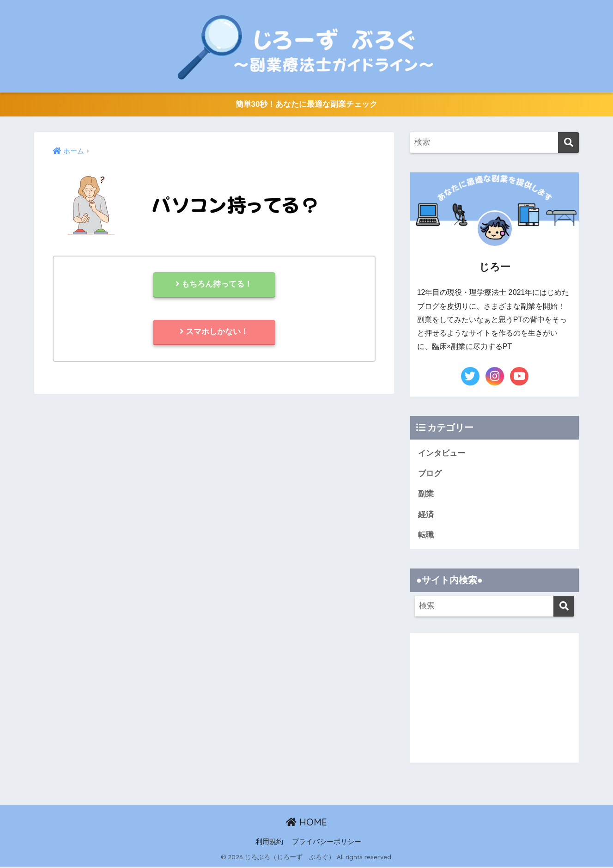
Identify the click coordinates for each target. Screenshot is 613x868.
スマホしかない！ (214, 333)
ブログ (430, 474)
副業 (426, 495)
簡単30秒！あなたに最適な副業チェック (306, 105)
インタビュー (442, 453)
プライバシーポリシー (327, 843)
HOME (306, 823)
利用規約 (269, 843)
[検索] (568, 143)
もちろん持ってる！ (214, 285)
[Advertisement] (495, 699)
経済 (426, 516)
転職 (426, 536)
